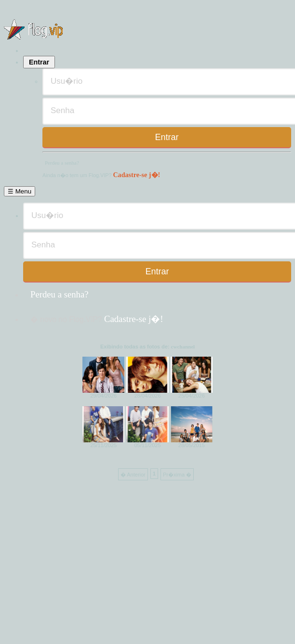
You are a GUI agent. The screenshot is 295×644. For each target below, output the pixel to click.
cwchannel (183, 347)
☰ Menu (20, 191)
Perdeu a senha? (62, 163)
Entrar (39, 62)
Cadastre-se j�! (136, 175)
